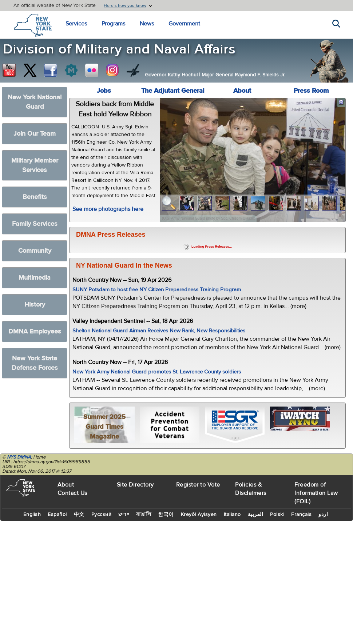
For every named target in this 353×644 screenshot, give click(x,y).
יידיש (124, 515)
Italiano (232, 515)
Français (301, 515)
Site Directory (135, 485)
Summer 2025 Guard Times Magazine (104, 427)
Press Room (311, 91)
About (242, 91)
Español (57, 515)
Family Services (35, 224)
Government (184, 24)
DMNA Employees (35, 331)
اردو (323, 515)
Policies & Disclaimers (251, 489)
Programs (113, 24)
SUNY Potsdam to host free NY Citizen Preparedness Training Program (157, 290)
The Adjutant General (173, 91)
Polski (277, 515)
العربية (256, 515)
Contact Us (72, 493)
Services (76, 24)
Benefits (35, 197)
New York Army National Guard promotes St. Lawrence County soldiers (157, 372)
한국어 (166, 515)
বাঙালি (144, 515)
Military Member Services (35, 165)
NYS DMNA (19, 457)
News (147, 24)
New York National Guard (35, 102)
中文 (79, 515)
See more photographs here (108, 209)
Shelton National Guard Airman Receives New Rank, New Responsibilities (159, 331)
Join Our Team (35, 134)
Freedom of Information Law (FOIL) (316, 493)
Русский (102, 515)
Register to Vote (198, 485)
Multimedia (35, 278)
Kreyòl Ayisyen (199, 515)
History (35, 305)
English (32, 515)
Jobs (104, 91)
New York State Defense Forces (35, 363)
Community (35, 251)
